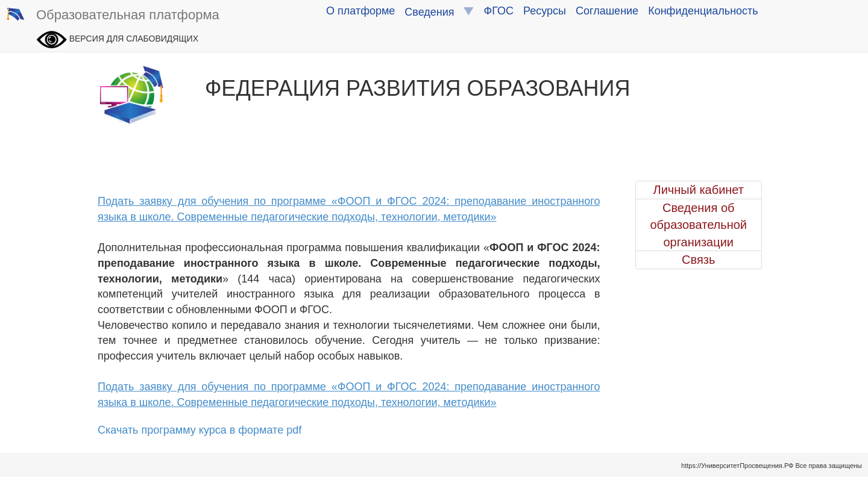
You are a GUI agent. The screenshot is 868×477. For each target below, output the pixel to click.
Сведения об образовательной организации (698, 225)
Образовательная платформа (113, 16)
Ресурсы (545, 11)
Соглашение (607, 11)
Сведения (439, 12)
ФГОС (499, 11)
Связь (698, 260)
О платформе (360, 11)
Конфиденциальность (703, 11)
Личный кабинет (699, 190)
